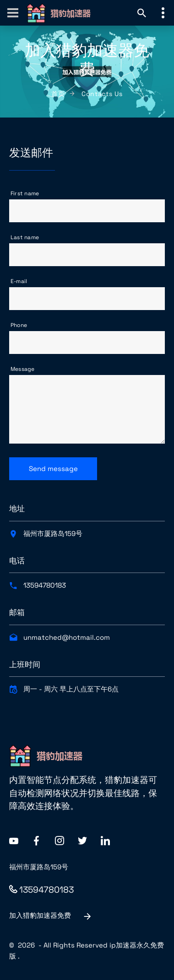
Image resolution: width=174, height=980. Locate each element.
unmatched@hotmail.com (67, 637)
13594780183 (45, 585)
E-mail (19, 281)
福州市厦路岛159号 (53, 533)
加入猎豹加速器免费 (51, 916)
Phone (19, 325)
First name (25, 193)
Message (23, 369)
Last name (25, 237)
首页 (58, 94)
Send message (53, 469)
